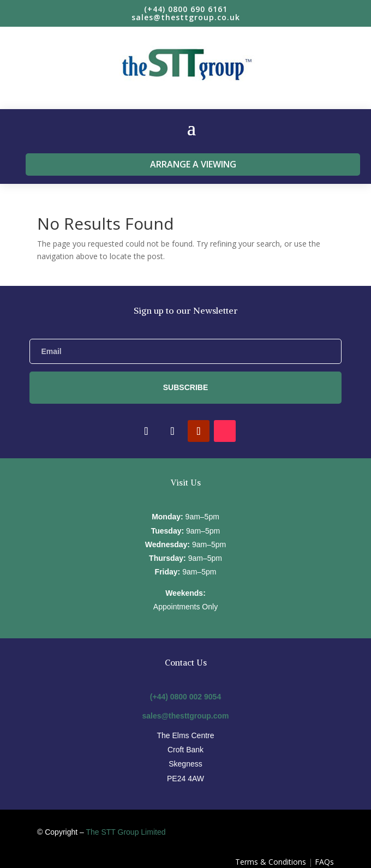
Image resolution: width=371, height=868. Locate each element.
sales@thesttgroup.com (185, 716)
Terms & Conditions (271, 862)
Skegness (185, 764)
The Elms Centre (185, 735)
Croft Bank (185, 750)
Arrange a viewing (193, 164)
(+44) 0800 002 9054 (185, 697)
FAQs (324, 862)
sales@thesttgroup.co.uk (186, 17)
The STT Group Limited (125, 832)
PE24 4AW (185, 779)
